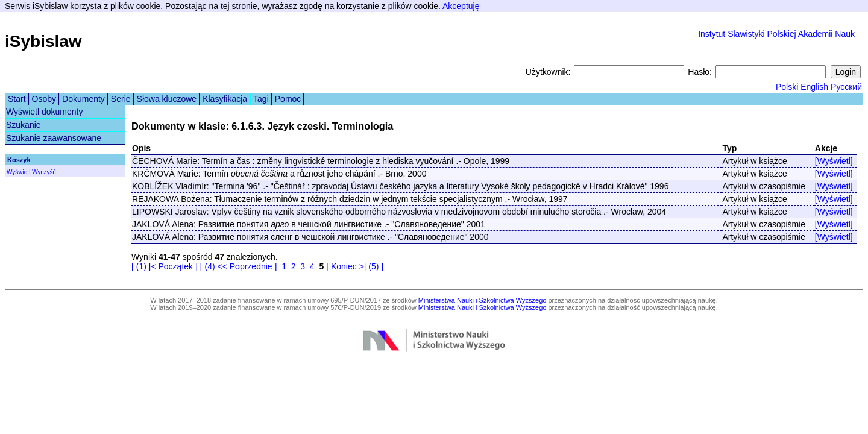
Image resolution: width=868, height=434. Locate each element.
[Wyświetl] (834, 161)
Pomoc (288, 99)
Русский (846, 87)
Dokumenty (83, 99)
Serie (121, 99)
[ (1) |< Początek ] (165, 266)
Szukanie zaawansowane (54, 138)
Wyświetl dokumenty (44, 112)
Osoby (44, 99)
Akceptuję (461, 6)
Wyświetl (18, 172)
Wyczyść (44, 172)
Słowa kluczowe (167, 99)
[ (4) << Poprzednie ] (239, 266)
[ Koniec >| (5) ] (355, 266)
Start (17, 99)
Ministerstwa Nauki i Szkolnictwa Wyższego (483, 300)
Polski (787, 87)
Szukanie (24, 125)
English (814, 87)
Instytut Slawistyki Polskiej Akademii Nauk (776, 34)
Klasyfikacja (225, 99)
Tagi (261, 99)
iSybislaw (43, 41)
